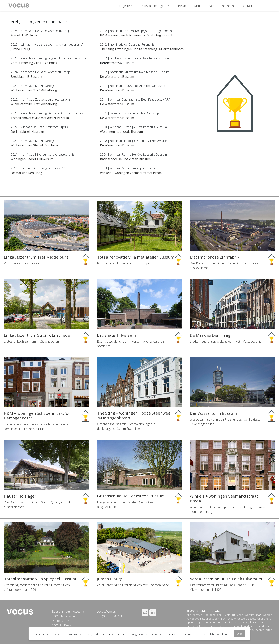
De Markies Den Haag (26, 173)
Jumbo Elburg (21, 49)
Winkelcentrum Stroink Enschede (34, 145)
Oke (239, 634)
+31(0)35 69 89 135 (110, 616)
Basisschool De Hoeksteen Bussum (125, 159)
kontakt (247, 6)
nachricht (228, 6)
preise (182, 6)
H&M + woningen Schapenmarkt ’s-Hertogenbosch (137, 35)
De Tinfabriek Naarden (27, 132)
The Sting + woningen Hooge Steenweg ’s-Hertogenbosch (142, 49)
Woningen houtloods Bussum (121, 132)
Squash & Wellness (24, 35)
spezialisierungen (154, 6)
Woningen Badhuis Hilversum (32, 159)
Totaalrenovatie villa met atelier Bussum (40, 118)
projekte (124, 6)
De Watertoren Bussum (117, 77)
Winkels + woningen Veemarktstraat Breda (131, 173)
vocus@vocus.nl (108, 612)
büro (197, 6)
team (211, 6)
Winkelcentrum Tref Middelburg (34, 90)
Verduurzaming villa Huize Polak (34, 63)
